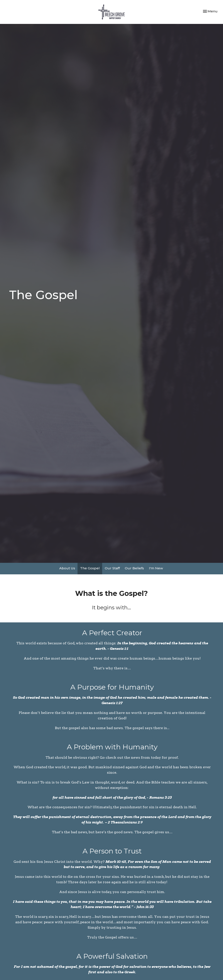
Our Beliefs (134, 568)
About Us (67, 568)
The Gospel (90, 568)
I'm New (156, 568)
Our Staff (112, 568)
